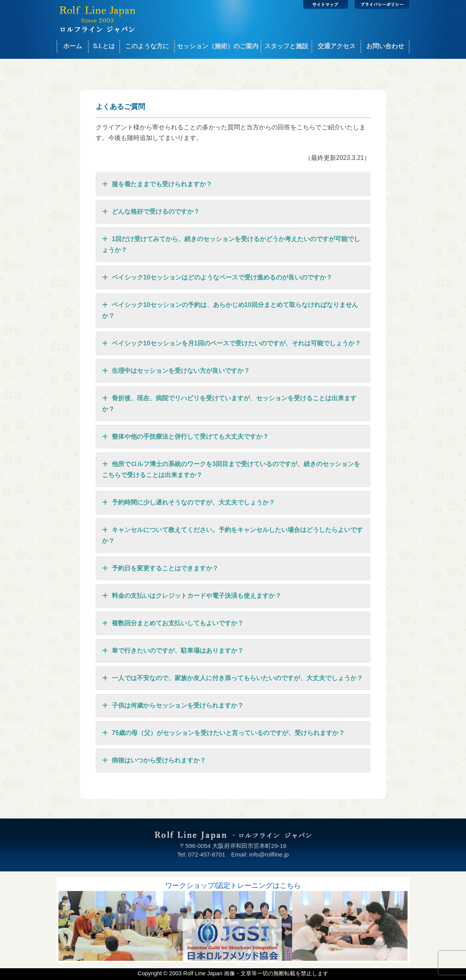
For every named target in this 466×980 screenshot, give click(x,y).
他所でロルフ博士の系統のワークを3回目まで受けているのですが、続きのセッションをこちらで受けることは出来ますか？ (231, 468)
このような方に (147, 46)
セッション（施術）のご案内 (218, 46)
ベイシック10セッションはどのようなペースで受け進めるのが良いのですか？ (217, 278)
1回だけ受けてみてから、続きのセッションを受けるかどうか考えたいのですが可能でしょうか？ (231, 243)
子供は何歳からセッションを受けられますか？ (173, 706)
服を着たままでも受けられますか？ (157, 184)
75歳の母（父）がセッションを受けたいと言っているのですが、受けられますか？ (223, 733)
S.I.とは (104, 46)
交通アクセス (337, 46)
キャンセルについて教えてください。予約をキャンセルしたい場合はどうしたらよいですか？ (232, 534)
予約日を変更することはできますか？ (160, 568)
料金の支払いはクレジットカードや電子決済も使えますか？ (192, 596)
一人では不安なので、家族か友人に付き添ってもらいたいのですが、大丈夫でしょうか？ (232, 678)
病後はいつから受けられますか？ (154, 760)
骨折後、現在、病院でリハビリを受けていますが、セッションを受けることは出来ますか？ (229, 403)
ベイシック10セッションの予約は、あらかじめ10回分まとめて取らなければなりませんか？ (230, 309)
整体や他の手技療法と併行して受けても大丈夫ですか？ (185, 437)
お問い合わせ (385, 46)
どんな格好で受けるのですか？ (151, 212)
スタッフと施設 (286, 46)
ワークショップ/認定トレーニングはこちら (233, 886)
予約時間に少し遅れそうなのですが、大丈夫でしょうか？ (188, 503)
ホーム (73, 46)
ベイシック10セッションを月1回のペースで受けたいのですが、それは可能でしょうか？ (231, 343)
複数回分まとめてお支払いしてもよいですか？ (173, 623)
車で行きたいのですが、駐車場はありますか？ (173, 651)
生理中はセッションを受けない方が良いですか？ (176, 371)
